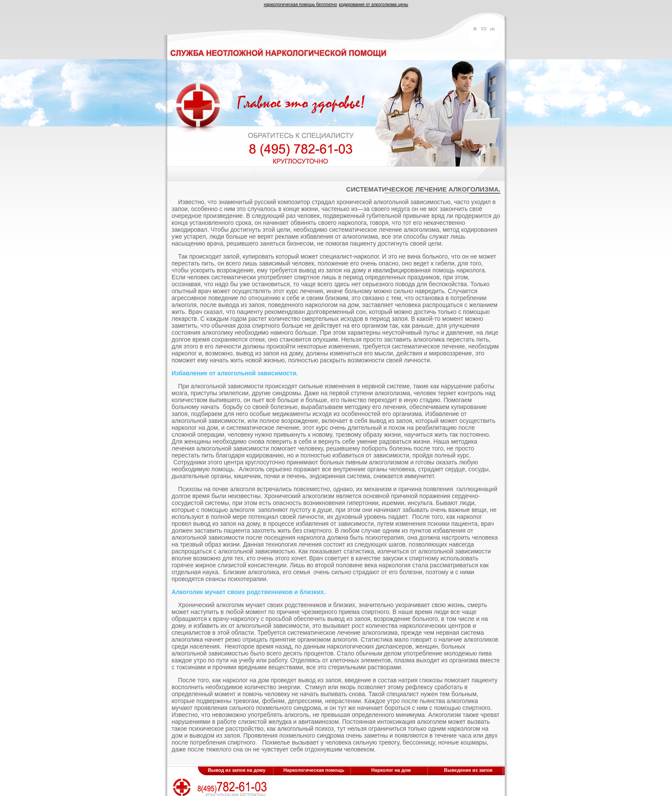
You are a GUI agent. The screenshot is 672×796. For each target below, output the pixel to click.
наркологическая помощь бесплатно (300, 5)
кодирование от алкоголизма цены (374, 5)
